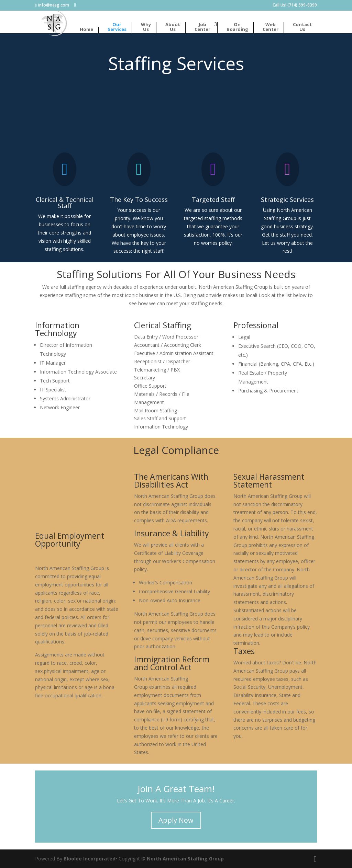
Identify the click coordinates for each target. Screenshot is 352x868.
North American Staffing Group (185, 859)
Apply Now (176, 820)
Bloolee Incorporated (90, 859)
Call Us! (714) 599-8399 (295, 5)
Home (86, 30)
